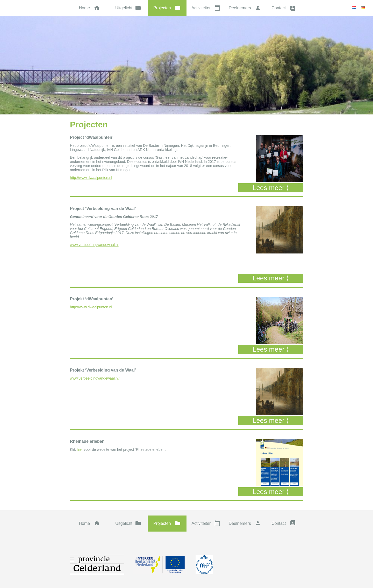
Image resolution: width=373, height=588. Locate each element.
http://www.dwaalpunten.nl (91, 178)
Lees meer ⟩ (271, 188)
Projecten (167, 8)
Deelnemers (245, 8)
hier (80, 449)
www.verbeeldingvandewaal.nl (94, 245)
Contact (284, 8)
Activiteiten (206, 8)
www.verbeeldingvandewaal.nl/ (95, 378)
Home (89, 8)
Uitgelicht (128, 8)
